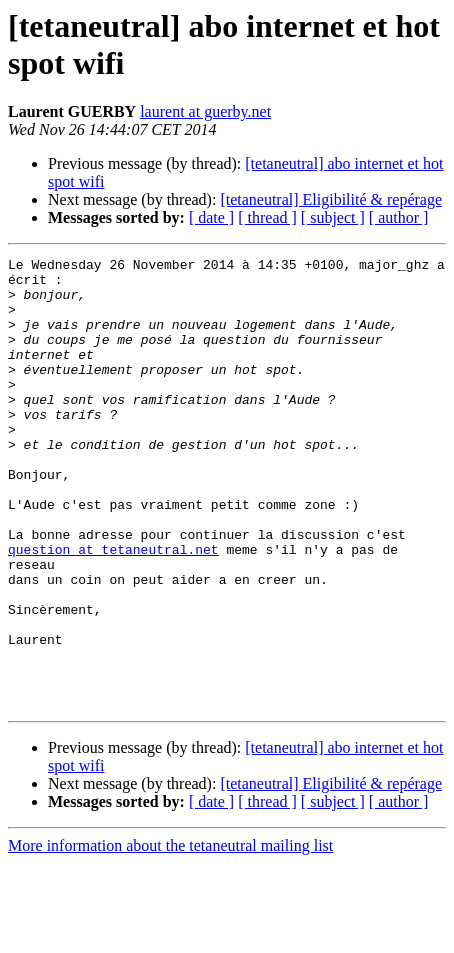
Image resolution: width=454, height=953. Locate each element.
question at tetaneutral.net (113, 609)
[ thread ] (267, 217)
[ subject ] (333, 217)
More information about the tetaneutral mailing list (170, 935)
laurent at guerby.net (205, 111)
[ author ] (399, 217)
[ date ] (211, 217)
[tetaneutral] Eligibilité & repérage (331, 199)
